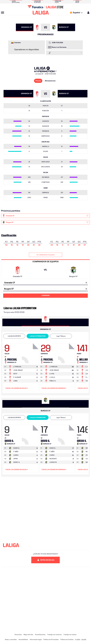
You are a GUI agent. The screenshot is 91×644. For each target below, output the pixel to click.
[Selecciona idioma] (77, 13)
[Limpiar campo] (86, 283)
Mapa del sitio (28, 634)
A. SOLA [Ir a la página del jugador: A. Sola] (52, 377)
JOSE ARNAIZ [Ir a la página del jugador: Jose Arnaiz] (18, 370)
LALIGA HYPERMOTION (38, 336)
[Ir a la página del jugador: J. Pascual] (30, 353)
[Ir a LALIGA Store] (45, 7)
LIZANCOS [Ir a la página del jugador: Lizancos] (53, 462)
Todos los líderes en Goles (17, 388)
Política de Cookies (67, 639)
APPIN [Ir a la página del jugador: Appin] (16, 459)
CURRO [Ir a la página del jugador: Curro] (16, 455)
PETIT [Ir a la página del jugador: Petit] (15, 374)
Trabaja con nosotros (54, 634)
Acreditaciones (40, 634)
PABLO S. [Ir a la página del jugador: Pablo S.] (53, 381)
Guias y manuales (11, 639)
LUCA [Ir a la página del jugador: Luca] (88, 374)
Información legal (36, 639)
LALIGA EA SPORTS (14, 336)
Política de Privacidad (51, 639)
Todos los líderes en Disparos (54, 388)
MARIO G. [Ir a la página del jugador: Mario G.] (17, 462)
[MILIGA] (88, 13)
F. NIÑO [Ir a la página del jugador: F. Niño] (16, 452)
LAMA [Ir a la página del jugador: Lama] (15, 381)
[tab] (14, 336)
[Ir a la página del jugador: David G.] (30, 434)
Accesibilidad (23, 639)
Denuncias (18, 634)
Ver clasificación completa (45, 255)
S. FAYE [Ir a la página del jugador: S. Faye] (52, 374)
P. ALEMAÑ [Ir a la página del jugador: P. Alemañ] (17, 377)
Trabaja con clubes (70, 634)
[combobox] (45, 283)
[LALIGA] (41, 13)
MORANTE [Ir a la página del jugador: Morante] (53, 459)
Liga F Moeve (61, 336)
